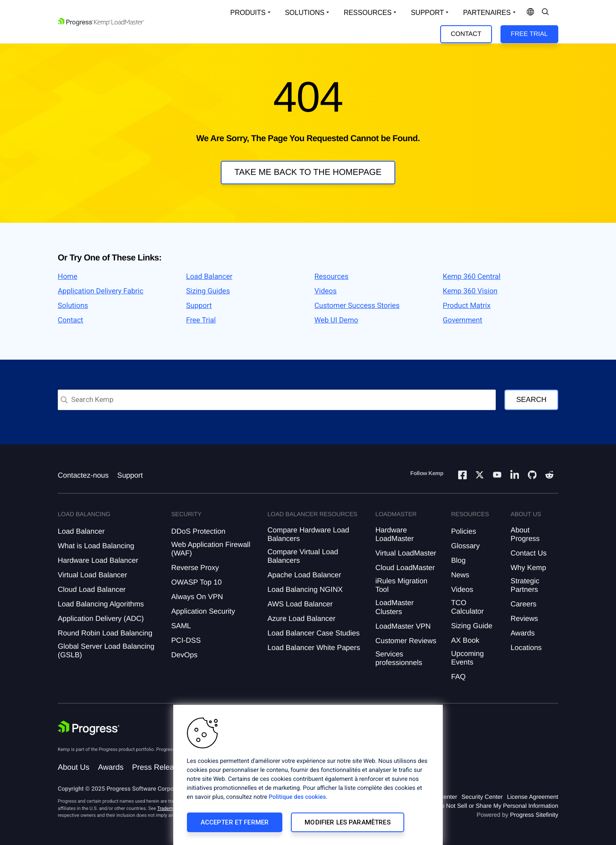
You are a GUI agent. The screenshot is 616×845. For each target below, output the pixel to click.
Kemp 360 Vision (470, 291)
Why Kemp (529, 568)
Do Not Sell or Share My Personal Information (498, 806)
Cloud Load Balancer (92, 589)
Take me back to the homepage (308, 172)
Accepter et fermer (235, 822)
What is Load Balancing (96, 546)
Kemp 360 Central (472, 277)
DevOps (184, 655)
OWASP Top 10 (196, 582)
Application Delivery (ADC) (101, 619)
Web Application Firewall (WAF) (211, 549)
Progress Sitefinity (534, 815)
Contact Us (529, 553)
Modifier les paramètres (347, 822)
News (460, 575)
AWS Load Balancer (300, 604)
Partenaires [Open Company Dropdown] (487, 13)
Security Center (482, 797)
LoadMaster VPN (403, 626)
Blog (458, 560)
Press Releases (159, 767)
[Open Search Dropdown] (545, 13)
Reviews (524, 619)
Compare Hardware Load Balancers (308, 534)
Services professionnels (399, 658)
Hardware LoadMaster (394, 534)
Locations (526, 648)
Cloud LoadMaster (405, 568)
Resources (332, 277)
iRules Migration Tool (401, 585)
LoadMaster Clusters (394, 607)
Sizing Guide (471, 626)
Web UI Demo (336, 320)
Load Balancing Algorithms (101, 604)
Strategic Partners (525, 585)
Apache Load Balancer (304, 575)
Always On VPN (197, 597)
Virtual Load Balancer (92, 575)
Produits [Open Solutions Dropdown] (248, 13)
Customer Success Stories (357, 306)
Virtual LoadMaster (406, 553)
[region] (308, 775)
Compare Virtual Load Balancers (303, 556)
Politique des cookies (297, 797)
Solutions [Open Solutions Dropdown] (305, 13)
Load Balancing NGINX (305, 589)
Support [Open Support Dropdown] (427, 13)
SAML (181, 626)
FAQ (458, 677)
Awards (523, 633)
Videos (326, 291)
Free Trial (529, 34)
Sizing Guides (208, 291)
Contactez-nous (83, 475)
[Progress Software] (89, 729)
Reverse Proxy (195, 568)
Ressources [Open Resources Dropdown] (367, 13)
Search (532, 400)
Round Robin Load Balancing (105, 633)
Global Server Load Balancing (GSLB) (106, 651)
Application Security (203, 611)
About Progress (525, 534)
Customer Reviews (406, 641)
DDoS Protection (198, 531)
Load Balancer (209, 277)
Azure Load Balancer (301, 619)
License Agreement (533, 797)
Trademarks (169, 808)
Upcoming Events (467, 658)
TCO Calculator (467, 607)
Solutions (73, 306)
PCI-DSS (186, 640)
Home (68, 277)
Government (462, 320)
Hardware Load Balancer (98, 560)
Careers (524, 604)
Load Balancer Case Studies (313, 633)
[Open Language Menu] (530, 13)
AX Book (465, 640)
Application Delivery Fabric (101, 291)
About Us (74, 767)
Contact (466, 34)
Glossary (465, 546)
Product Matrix (467, 306)
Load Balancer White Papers (314, 648)
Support (199, 306)
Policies (463, 531)
